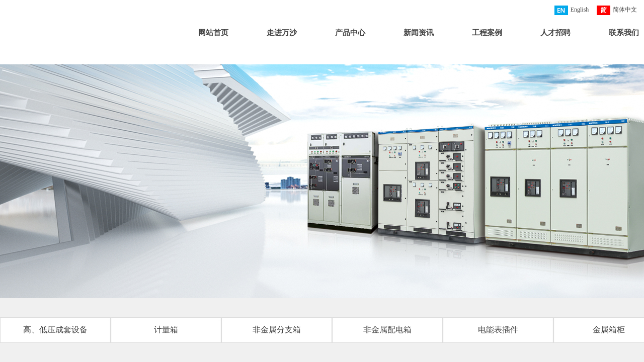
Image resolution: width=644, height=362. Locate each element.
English (572, 10)
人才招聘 (555, 33)
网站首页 (213, 33)
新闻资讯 (419, 33)
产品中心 (350, 33)
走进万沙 (282, 33)
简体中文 (617, 10)
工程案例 (487, 33)
